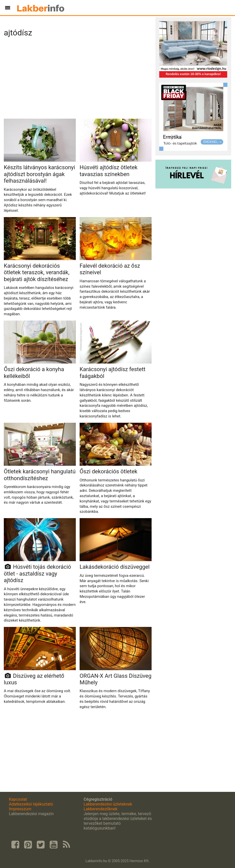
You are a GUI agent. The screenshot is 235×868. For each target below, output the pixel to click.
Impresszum (20, 809)
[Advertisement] (78, 79)
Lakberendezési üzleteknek (108, 804)
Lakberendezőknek (101, 809)
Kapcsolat (18, 799)
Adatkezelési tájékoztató (31, 804)
